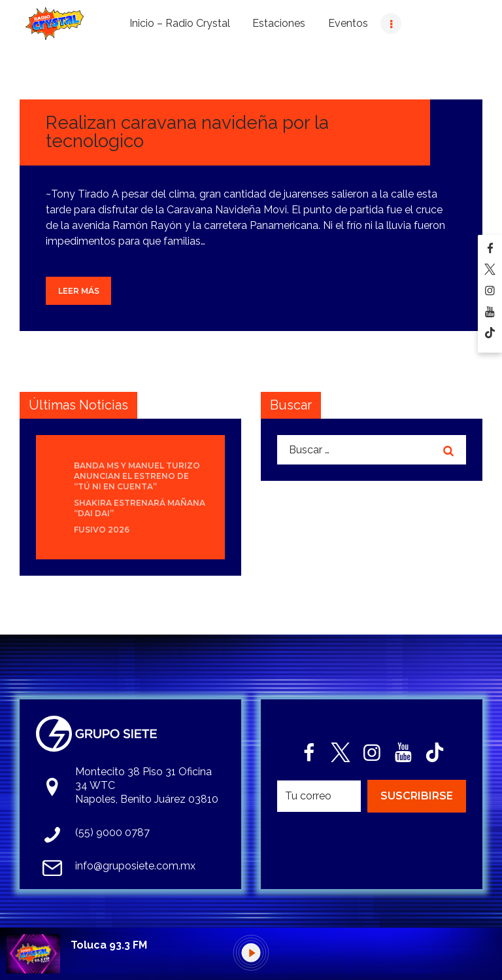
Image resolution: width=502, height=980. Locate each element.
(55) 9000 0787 (112, 832)
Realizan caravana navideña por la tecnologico (187, 132)
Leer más (79, 291)
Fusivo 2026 (102, 530)
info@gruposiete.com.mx (135, 866)
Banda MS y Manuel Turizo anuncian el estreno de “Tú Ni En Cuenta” (137, 476)
